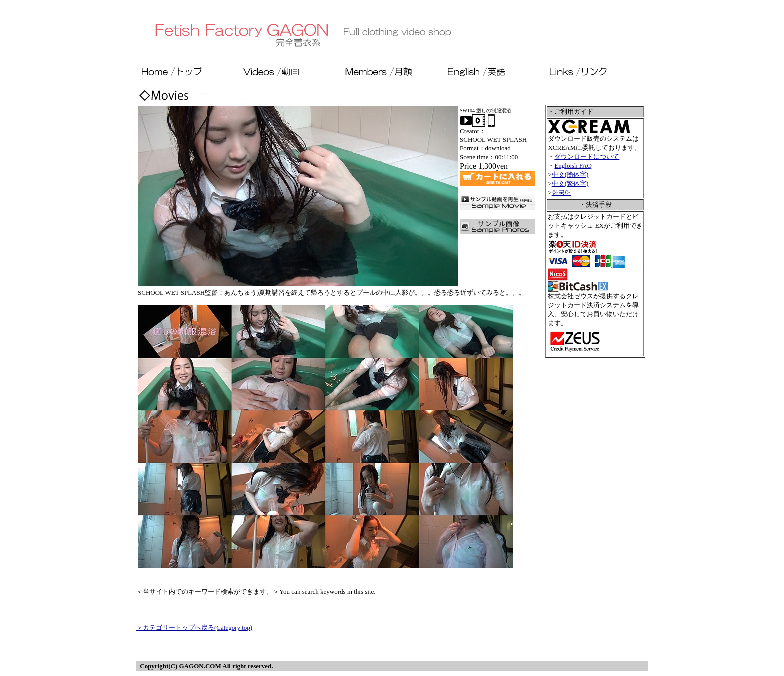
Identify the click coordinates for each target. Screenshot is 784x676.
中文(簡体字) (570, 174)
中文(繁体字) (570, 183)
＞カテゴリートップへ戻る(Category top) (194, 628)
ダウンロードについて (587, 156)
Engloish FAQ (573, 165)
